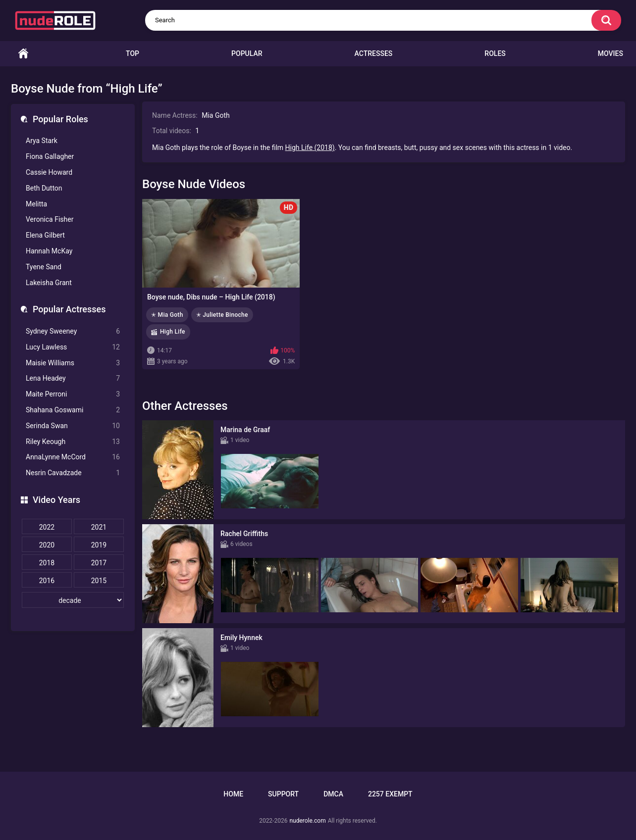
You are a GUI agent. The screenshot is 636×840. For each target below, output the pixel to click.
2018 (47, 563)
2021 (99, 527)
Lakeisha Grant (49, 283)
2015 (99, 581)
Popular (247, 53)
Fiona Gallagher (50, 156)
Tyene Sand (44, 267)
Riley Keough (73, 442)
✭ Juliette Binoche (222, 315)
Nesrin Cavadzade (73, 473)
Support (283, 794)
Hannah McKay (49, 251)
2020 (47, 545)
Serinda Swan (73, 426)
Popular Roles (60, 119)
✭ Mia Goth (167, 315)
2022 (47, 527)
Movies (610, 53)
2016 (47, 581)
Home (23, 54)
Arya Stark (42, 141)
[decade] (73, 600)
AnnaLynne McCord (73, 457)
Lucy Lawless (73, 347)
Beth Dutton (44, 188)
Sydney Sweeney (73, 331)
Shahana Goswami (73, 410)
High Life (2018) (310, 148)
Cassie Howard (49, 172)
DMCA (333, 794)
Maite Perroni (73, 394)
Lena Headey (73, 378)
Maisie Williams (73, 363)
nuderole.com (307, 821)
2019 (99, 545)
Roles (495, 53)
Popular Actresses (69, 309)
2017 (99, 563)
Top (132, 53)
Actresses (374, 53)
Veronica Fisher (50, 219)
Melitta (36, 204)
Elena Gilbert (45, 235)
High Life (173, 332)
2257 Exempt (390, 794)
